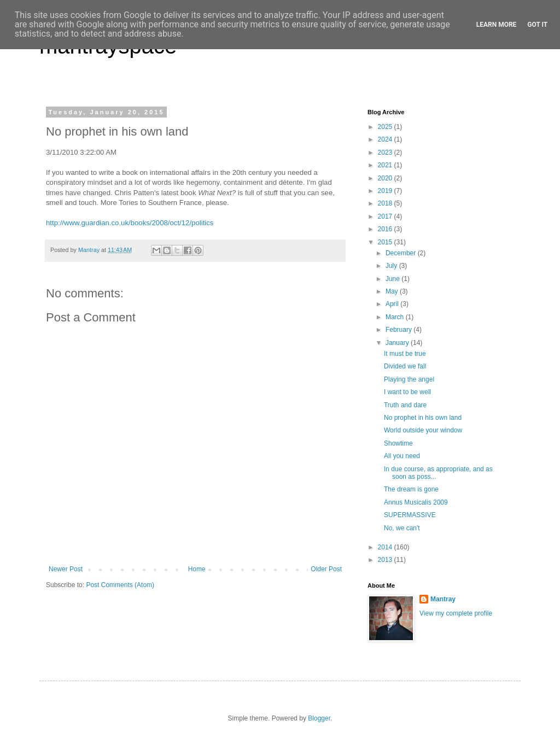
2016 (386, 229)
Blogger (319, 718)
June (393, 279)
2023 (386, 153)
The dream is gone (411, 489)
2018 (386, 203)
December (402, 253)
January (398, 343)
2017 (386, 216)
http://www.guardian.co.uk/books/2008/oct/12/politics (130, 223)
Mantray (443, 599)
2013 (386, 560)
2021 (386, 165)
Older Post (326, 569)
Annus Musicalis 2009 (416, 502)
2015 (386, 242)
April (393, 304)
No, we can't (402, 528)
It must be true (405, 354)
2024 (386, 139)
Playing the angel (409, 379)
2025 (386, 127)
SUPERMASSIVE (410, 515)
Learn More (497, 25)
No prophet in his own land (423, 418)
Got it (537, 25)
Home (197, 569)
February (399, 330)
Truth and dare (405, 405)
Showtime (398, 443)
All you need (402, 456)
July (392, 266)
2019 (386, 191)
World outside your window (423, 430)
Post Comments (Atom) (120, 585)
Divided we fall (405, 366)
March (396, 317)
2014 (386, 547)
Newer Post (66, 569)
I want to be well (407, 392)
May (393, 291)
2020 (386, 178)
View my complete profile (456, 613)
